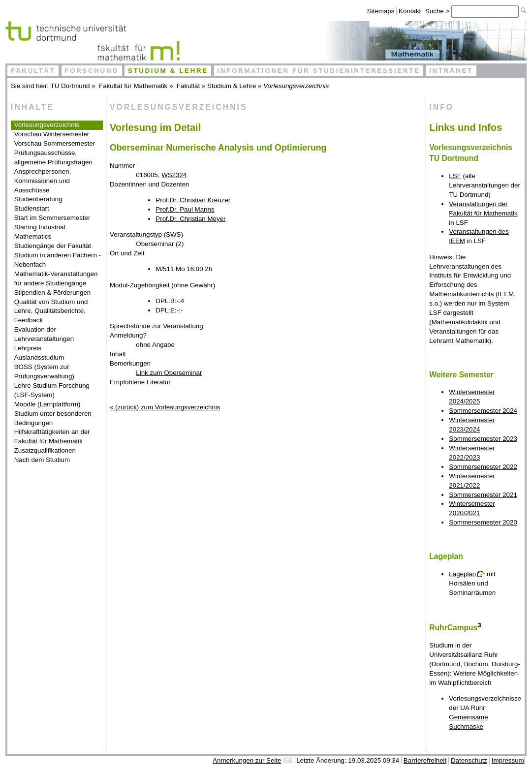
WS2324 (174, 175)
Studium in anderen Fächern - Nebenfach (58, 260)
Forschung (92, 71)
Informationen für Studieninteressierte (318, 71)
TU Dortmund (70, 86)
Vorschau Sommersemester (55, 143)
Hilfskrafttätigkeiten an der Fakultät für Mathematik (52, 436)
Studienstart (32, 208)
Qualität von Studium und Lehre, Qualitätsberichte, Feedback (51, 311)
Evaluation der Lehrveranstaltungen (44, 334)
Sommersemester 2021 (483, 495)
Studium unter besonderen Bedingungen (53, 418)
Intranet (451, 71)
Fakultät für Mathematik (133, 86)
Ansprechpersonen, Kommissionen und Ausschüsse (43, 181)
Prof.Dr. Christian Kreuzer (193, 200)
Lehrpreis (28, 348)
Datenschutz (469, 760)
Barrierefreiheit (425, 760)
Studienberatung (38, 199)
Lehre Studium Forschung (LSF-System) (52, 390)
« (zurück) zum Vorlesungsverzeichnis (165, 407)
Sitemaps (381, 11)
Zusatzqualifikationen (45, 450)
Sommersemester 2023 (483, 439)
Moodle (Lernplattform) (47, 404)
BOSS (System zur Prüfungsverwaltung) (44, 371)
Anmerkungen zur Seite (247, 760)
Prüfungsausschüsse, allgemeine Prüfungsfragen (53, 157)
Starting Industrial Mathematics (40, 232)
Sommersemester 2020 (483, 522)
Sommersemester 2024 (483, 411)
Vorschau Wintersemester (52, 134)
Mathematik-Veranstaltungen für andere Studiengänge (56, 278)
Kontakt (410, 11)
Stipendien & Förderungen (53, 293)
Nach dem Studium (42, 460)
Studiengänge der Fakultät (53, 246)
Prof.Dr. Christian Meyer (190, 219)
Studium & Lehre (168, 71)
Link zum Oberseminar (169, 373)
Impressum (508, 760)
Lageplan (462, 574)
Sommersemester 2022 (483, 467)
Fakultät (33, 71)
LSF (455, 176)
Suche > (438, 11)
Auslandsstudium (39, 357)
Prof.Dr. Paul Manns (185, 209)
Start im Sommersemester (52, 218)
